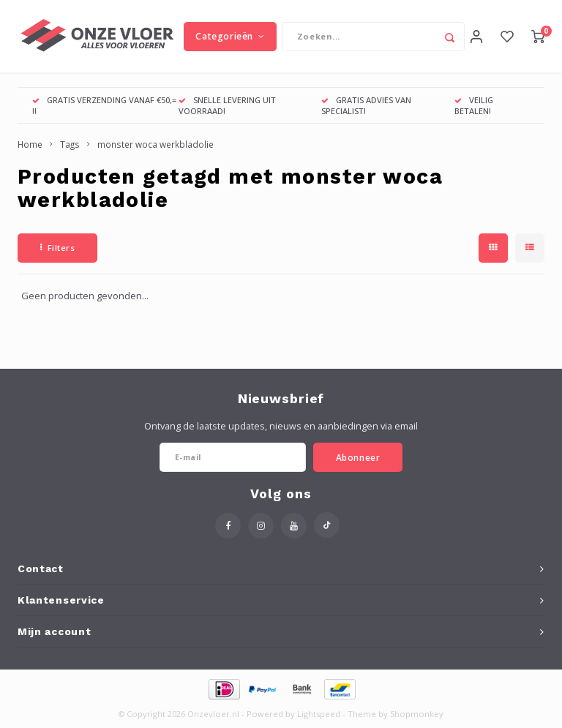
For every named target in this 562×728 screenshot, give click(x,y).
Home (30, 145)
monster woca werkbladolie (156, 145)
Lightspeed (319, 714)
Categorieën (230, 36)
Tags (70, 145)
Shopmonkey (417, 714)
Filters (57, 248)
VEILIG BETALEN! (474, 106)
